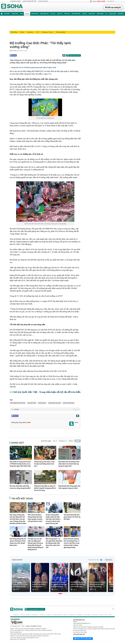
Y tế (37, 32)
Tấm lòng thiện (61, 32)
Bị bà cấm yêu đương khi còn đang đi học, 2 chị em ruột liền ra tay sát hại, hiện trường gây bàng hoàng (72, 543)
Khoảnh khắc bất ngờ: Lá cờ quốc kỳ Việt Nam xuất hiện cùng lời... (59, 584)
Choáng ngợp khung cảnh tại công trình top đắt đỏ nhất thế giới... (20, 584)
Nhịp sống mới (76, 14)
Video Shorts (17, 560)
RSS (111, 615)
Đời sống (121, 14)
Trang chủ (16, 615)
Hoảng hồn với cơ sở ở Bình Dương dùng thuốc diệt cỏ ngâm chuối (35, 68)
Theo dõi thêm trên (95, 560)
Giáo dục (30, 32)
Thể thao (67, 14)
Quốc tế (60, 14)
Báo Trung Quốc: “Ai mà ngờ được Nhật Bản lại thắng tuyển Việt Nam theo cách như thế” (54, 543)
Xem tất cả (109, 560)
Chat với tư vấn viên (83, 639)
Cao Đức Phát (32, 403)
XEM (78, 441)
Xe (106, 14)
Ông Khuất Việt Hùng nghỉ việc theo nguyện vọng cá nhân (69, 487)
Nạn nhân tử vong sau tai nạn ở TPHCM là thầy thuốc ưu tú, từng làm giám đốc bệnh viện (20, 464)
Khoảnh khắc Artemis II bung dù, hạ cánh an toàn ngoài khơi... (40, 584)
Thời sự (27, 14)
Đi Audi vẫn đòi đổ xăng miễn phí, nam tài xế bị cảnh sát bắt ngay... (78, 584)
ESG (21, 14)
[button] (60, 594)
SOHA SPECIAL (44, 1)
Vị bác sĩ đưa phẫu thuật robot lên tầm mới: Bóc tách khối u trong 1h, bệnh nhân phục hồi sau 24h (53, 519)
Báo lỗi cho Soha (75, 55)
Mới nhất (7, 14)
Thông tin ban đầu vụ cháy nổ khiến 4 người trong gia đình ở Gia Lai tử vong (45, 488)
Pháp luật (92, 14)
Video (101, 615)
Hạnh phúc (15, 14)
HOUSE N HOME (16, 1)
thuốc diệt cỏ (42, 403)
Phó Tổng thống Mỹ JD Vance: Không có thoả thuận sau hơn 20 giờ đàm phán (18, 542)
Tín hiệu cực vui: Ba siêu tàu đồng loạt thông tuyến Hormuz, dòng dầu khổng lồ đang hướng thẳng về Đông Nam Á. (35, 544)
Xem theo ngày (46, 441)
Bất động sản (45, 14)
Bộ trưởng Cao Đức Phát (18, 403)
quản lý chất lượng (69, 403)
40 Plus (53, 14)
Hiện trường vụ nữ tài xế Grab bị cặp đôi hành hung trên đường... (98, 584)
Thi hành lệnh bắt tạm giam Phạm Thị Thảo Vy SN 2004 (72, 517)
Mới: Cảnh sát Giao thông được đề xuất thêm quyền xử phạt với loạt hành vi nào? (35, 518)
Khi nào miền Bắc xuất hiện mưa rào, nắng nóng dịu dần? (20, 487)
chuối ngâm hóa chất (55, 403)
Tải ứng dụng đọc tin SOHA (34, 609)
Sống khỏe (100, 14)
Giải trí (84, 14)
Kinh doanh (35, 14)
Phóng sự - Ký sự (47, 32)
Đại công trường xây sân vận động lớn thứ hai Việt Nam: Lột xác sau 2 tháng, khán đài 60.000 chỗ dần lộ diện (18, 519)
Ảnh (106, 615)
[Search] (95, 609)
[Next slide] (111, 578)
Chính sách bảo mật (79, 634)
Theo (45, 409)
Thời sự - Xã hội (25, 615)
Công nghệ (112, 14)
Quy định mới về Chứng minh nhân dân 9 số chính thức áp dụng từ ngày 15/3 (69, 464)
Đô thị (22, 32)
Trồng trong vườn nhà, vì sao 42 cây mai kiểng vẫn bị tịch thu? (44, 464)
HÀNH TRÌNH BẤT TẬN (30, 1)
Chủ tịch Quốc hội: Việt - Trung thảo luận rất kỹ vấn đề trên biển (46, 392)
